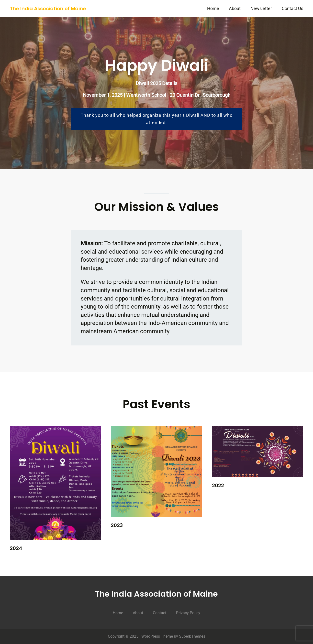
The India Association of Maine (48, 9)
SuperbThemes (192, 636)
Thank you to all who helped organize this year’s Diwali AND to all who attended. (157, 119)
